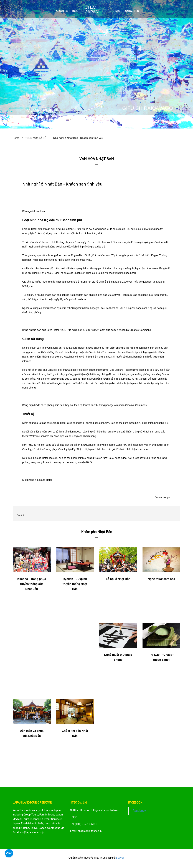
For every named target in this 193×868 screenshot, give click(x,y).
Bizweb (120, 858)
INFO (117, 11)
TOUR (75, 11)
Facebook (139, 811)
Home (16, 138)
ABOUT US (62, 11)
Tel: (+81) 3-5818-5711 (84, 824)
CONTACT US (131, 11)
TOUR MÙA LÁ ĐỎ (36, 138)
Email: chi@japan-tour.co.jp (86, 831)
